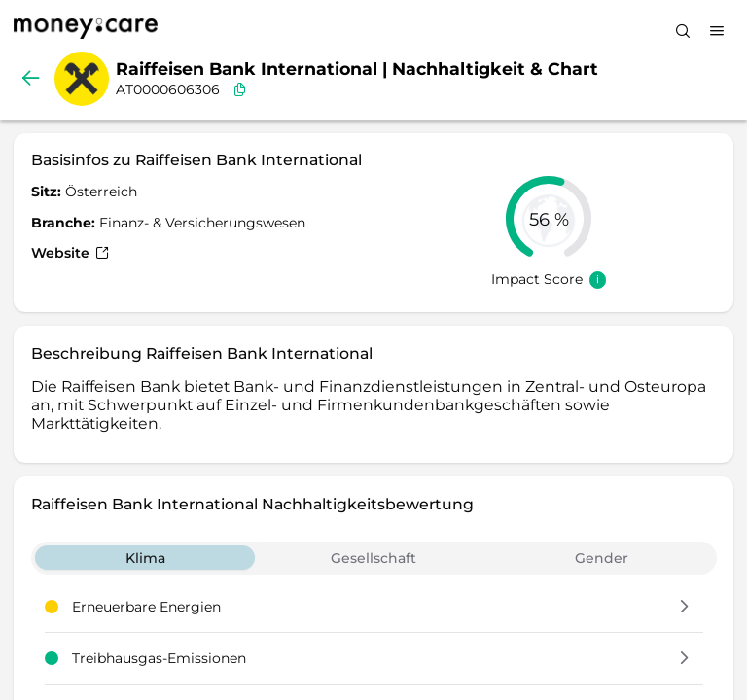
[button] (684, 608)
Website (70, 253)
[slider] (549, 219)
